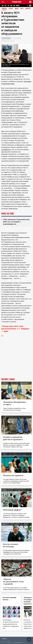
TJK (8, 6)
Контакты (4, 638)
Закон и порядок (17, 38)
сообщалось (6, 149)
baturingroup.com (18, 642)
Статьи (11, 9)
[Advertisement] (16, 360)
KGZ (6, 6)
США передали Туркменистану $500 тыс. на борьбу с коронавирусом (16, 222)
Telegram (24, 329)
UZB (14, 6)
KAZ (3, 6)
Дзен (6, 331)
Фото (22, 9)
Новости (4, 9)
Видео (17, 9)
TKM (11, 6)
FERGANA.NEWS (17, 2)
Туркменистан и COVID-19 (8, 41)
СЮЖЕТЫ (28, 9)
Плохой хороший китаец (9, 599)
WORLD (18, 6)
